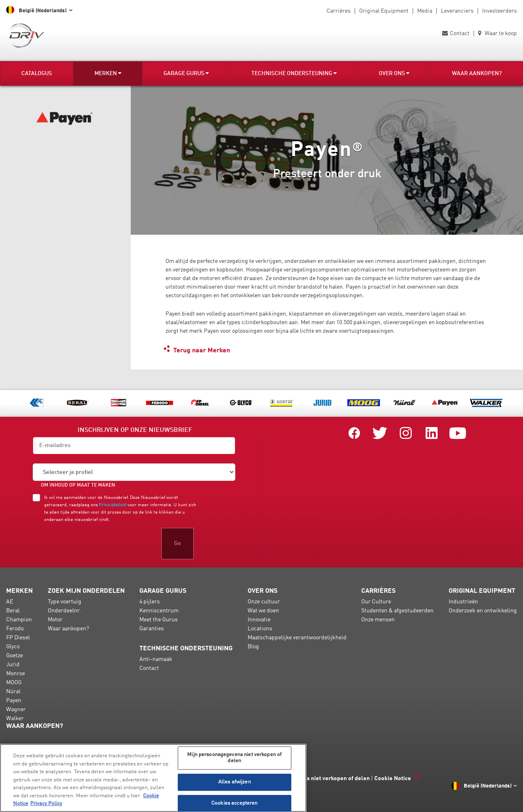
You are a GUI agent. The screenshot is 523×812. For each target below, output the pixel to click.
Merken (108, 73)
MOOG (14, 683)
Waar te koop (497, 33)
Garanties (152, 629)
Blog (253, 647)
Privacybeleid (113, 505)
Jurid (13, 665)
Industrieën (463, 602)
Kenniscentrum (159, 611)
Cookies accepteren (234, 803)
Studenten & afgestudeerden (397, 611)
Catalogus (37, 73)
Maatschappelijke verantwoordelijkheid (297, 638)
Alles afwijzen (235, 782)
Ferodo (15, 629)
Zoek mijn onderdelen (86, 591)
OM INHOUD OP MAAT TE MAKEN (78, 485)
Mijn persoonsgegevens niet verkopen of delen (309, 779)
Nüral (13, 692)
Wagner (16, 710)
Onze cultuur (264, 602)
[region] (153, 778)
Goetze (15, 656)
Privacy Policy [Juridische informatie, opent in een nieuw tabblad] (46, 804)
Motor (55, 620)
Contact (456, 33)
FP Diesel (18, 638)
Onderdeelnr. (64, 611)
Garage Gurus (186, 73)
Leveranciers (457, 11)
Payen (14, 701)
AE (10, 602)
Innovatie (259, 620)
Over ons (394, 73)
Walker (15, 719)
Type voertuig (65, 602)
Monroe (16, 674)
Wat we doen (263, 611)
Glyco (13, 647)
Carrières (339, 11)
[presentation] (95, 543)
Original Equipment (384, 11)
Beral (13, 611)
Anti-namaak (156, 659)
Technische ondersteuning (294, 73)
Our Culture (376, 602)
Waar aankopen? (477, 73)
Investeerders (500, 11)
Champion (19, 620)
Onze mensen (378, 620)
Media (425, 11)
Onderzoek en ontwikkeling (483, 611)
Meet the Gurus (159, 620)
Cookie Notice (393, 779)
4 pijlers (150, 602)
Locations (260, 629)
